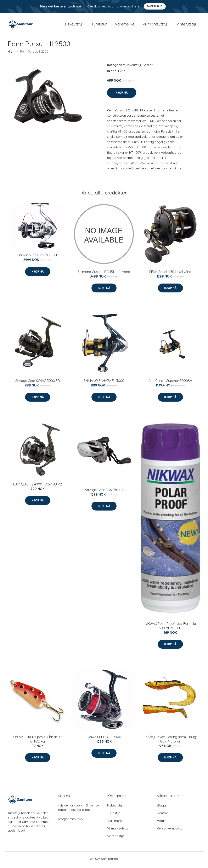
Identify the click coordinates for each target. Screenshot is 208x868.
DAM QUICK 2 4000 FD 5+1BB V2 (38, 486)
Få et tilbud (155, 6)
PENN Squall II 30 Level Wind (170, 274)
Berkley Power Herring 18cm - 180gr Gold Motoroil (170, 741)
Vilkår (161, 823)
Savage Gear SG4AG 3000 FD (38, 383)
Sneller (148, 67)
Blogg (161, 807)
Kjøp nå (122, 95)
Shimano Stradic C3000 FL (38, 257)
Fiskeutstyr (74, 25)
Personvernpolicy (170, 830)
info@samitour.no (70, 821)
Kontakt (163, 815)
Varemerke (125, 25)
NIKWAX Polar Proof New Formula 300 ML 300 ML (170, 628)
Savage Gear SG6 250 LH (104, 492)
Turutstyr (99, 25)
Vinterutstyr (186, 25)
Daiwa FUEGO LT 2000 (104, 739)
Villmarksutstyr (155, 25)
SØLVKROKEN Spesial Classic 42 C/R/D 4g (38, 741)
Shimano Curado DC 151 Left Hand (104, 274)
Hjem (11, 54)
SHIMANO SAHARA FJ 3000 (104, 383)
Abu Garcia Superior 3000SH (170, 383)
